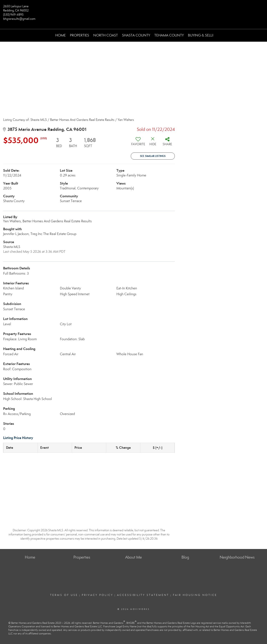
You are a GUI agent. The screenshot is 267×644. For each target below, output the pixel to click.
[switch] (138, 143)
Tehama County (169, 35)
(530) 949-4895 (13, 15)
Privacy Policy (98, 595)
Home (60, 35)
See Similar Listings (153, 156)
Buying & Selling (203, 35)
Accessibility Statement (143, 595)
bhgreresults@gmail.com (19, 19)
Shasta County (136, 35)
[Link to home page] (134, 9)
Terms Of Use (64, 595)
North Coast (106, 35)
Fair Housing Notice (195, 595)
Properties (79, 35)
